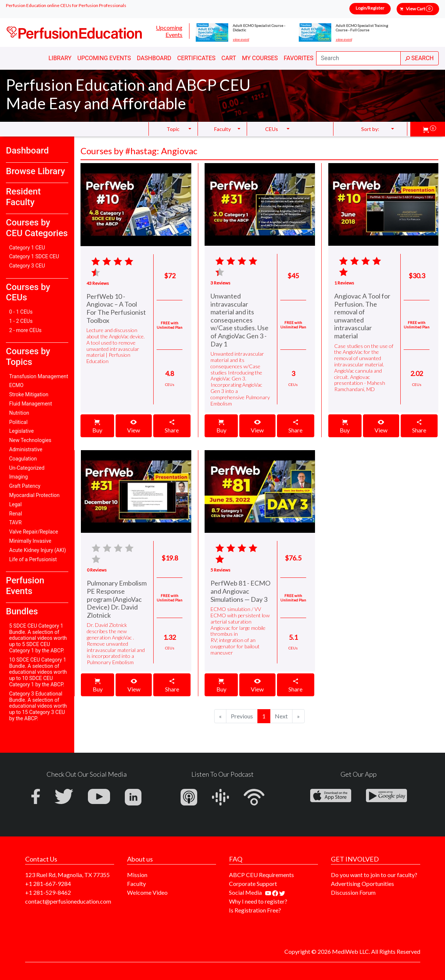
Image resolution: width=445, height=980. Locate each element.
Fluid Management (31, 404)
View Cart (419, 9)
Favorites (299, 58)
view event (241, 39)
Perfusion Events (25, 586)
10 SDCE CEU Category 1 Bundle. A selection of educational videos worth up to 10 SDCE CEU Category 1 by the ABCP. (38, 672)
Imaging (19, 477)
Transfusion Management (39, 376)
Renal (16, 514)
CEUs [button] (272, 129)
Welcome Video (147, 892)
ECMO (16, 385)
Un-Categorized (27, 468)
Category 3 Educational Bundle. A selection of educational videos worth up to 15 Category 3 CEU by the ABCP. (38, 706)
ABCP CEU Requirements (261, 875)
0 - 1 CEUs (21, 312)
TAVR (16, 522)
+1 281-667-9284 (48, 884)
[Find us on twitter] (282, 892)
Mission (137, 875)
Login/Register (370, 8)
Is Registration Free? (255, 910)
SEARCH (420, 58)
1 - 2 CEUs (21, 321)
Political (18, 422)
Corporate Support (253, 884)
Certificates (196, 58)
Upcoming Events (169, 31)
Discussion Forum (353, 892)
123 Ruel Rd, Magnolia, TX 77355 (67, 875)
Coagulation (23, 459)
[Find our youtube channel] (269, 892)
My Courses (260, 58)
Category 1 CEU (27, 248)
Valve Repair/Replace (34, 532)
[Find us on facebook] (276, 892)
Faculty (136, 884)
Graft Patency (25, 486)
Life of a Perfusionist (33, 559)
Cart (229, 58)
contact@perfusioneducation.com (68, 901)
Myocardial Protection (35, 495)
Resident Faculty (23, 197)
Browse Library (35, 171)
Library (60, 58)
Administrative (26, 449)
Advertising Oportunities (362, 884)
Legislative (22, 431)
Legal (16, 504)
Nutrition (19, 413)
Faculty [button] (222, 129)
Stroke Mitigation (29, 394)
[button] (429, 129)
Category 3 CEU (27, 266)
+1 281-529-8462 (48, 892)
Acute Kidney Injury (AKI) (38, 550)
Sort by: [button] (370, 129)
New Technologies (30, 440)
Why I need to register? (258, 901)
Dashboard (154, 58)
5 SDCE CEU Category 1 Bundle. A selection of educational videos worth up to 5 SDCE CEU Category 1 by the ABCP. (38, 638)
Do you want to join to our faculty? (374, 875)
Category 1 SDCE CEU (34, 256)
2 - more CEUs (25, 330)
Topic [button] (173, 129)
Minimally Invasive (30, 541)
